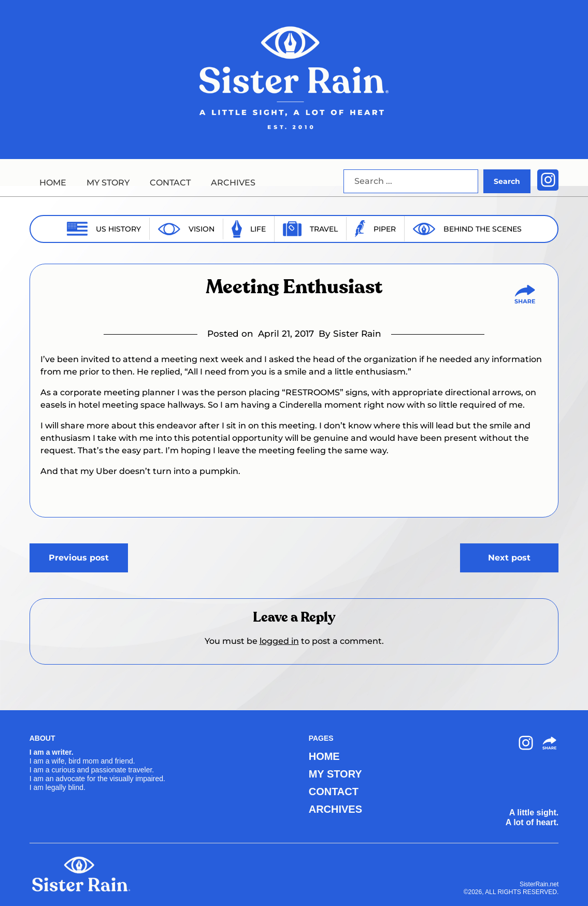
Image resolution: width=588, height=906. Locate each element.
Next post (509, 558)
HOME (53, 183)
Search (507, 181)
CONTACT (170, 183)
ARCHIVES (233, 183)
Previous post (79, 558)
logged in (279, 641)
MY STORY (108, 183)
